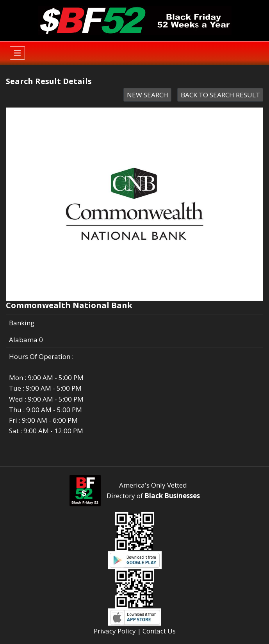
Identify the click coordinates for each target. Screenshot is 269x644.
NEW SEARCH (148, 95)
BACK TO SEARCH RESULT (220, 95)
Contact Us (159, 631)
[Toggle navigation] (17, 53)
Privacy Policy (115, 631)
